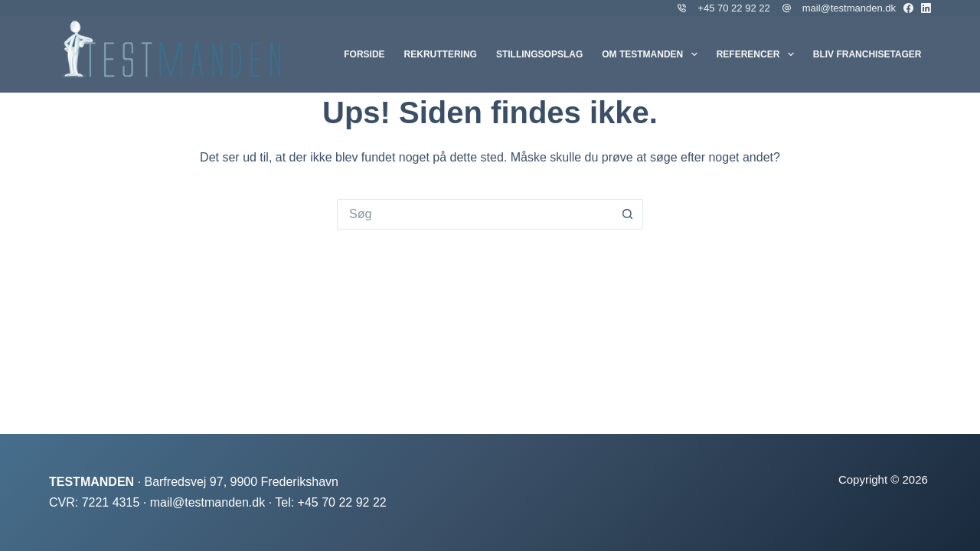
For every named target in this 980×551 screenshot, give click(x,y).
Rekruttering (441, 54)
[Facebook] (908, 8)
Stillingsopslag (539, 54)
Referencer (758, 54)
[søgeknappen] (628, 214)
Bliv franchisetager (867, 54)
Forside (364, 54)
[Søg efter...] (475, 214)
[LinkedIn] (926, 8)
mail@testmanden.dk (849, 8)
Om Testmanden (652, 54)
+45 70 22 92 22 (733, 8)
